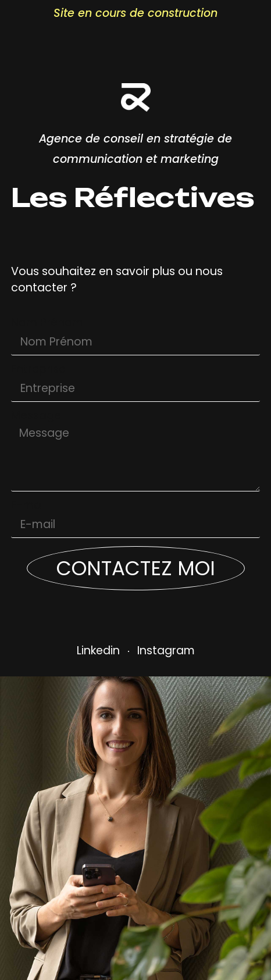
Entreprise (38, 370)
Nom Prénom (47, 323)
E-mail (28, 506)
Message (36, 416)
